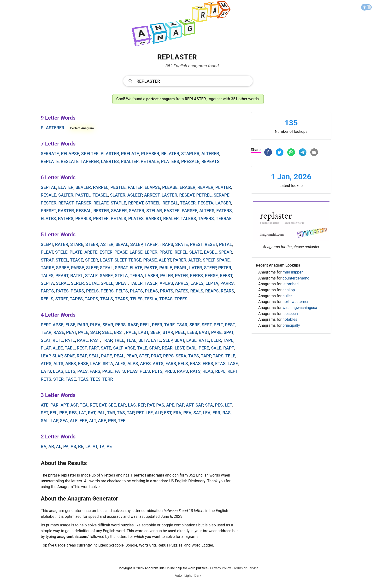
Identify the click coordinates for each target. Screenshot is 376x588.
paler (167, 276)
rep (141, 405)
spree (62, 268)
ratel (77, 276)
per (112, 421)
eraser (188, 187)
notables (290, 319)
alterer (210, 154)
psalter (130, 161)
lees (192, 332)
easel (210, 252)
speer (92, 260)
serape (222, 195)
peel (180, 332)
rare (82, 340)
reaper (205, 187)
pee (63, 413)
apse (58, 325)
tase (71, 379)
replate (50, 161)
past (95, 340)
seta (144, 340)
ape (170, 405)
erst (119, 332)
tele (230, 356)
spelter (90, 154)
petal (226, 244)
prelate (130, 154)
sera (181, 356)
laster (169, 195)
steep (210, 268)
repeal (170, 203)
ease (191, 340)
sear (108, 325)
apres (182, 283)
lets (70, 371)
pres (170, 371)
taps (194, 356)
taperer (90, 161)
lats (46, 371)
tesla (151, 299)
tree (119, 340)
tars (218, 356)
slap (57, 356)
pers (120, 325)
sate (106, 348)
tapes (76, 299)
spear (225, 252)
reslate (70, 161)
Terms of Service (246, 568)
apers (166, 283)
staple (118, 203)
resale (48, 195)
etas (220, 364)
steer (92, 244)
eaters (224, 211)
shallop (289, 290)
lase (233, 364)
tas (121, 413)
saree (106, 276)
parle (166, 268)
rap (180, 405)
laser (152, 276)
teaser (188, 203)
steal (106, 268)
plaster (110, 154)
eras (195, 364)
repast (66, 203)
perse (211, 276)
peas (132, 371)
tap (130, 413)
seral (62, 283)
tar (111, 413)
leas (58, 371)
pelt (218, 325)
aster (107, 244)
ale (74, 421)
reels (47, 299)
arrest (152, 195)
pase (108, 371)
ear (122, 405)
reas (208, 371)
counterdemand (296, 278)
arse (130, 348)
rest (82, 348)
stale (91, 276)
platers (170, 161)
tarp (206, 356)
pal (101, 413)
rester (101, 211)
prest (196, 244)
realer (171, 218)
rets (46, 379)
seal (94, 356)
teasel (100, 195)
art (190, 405)
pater (181, 276)
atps (46, 364)
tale (142, 348)
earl (191, 348)
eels (183, 364)
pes (219, 405)
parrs (227, 283)
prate (166, 252)
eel (54, 413)
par (54, 405)
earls (197, 283)
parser (83, 203)
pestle (118, 187)
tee (122, 421)
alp (159, 413)
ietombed (291, 284)
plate (76, 252)
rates (182, 291)
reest (226, 276)
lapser (223, 203)
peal (119, 356)
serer (77, 283)
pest (230, 325)
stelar (154, 211)
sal (45, 421)
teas (83, 379)
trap (107, 340)
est (168, 413)
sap (199, 405)
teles (136, 299)
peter (225, 268)
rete (58, 340)
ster (58, 379)
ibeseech (290, 314)
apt (64, 405)
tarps (91, 299)
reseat (187, 195)
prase (150, 260)
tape (228, 340)
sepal (122, 244)
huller (287, 296)
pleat (47, 252)
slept (47, 244)
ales (120, 364)
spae (69, 356)
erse (83, 364)
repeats (211, 161)
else (70, 325)
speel (107, 283)
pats (120, 371)
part (94, 348)
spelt (209, 260)
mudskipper (293, 272)
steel (62, 260)
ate (45, 405)
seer (156, 332)
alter (194, 260)
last (143, 332)
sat (197, 413)
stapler (190, 154)
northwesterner (295, 302)
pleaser (150, 154)
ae (109, 446)
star (168, 332)
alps (133, 364)
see (112, 405)
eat (103, 405)
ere (83, 421)
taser (151, 283)
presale (190, 161)
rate (204, 340)
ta (102, 446)
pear (132, 356)
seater (136, 211)
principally (291, 325)
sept (207, 325)
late (156, 340)
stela (121, 276)
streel (153, 203)
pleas (151, 291)
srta (108, 364)
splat (122, 283)
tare (170, 325)
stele (61, 252)
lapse (136, 252)
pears (77, 291)
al (59, 446)
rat (92, 413)
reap (82, 356)
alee (58, 348)
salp (95, 332)
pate (70, 340)
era (177, 413)
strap (47, 260)
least (106, 260)
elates (48, 218)
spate (182, 244)
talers (188, 218)
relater (170, 154)
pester (49, 203)
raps (182, 371)
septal (48, 187)
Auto (178, 576)
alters (207, 211)
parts (47, 291)
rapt (229, 348)
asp (74, 405)
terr (108, 379)
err (216, 413)
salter (66, 195)
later (196, 268)
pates (62, 291)
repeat (136, 203)
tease (76, 260)
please (170, 187)
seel (107, 332)
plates (136, 218)
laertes (110, 161)
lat (82, 413)
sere (195, 325)
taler (136, 283)
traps (166, 244)
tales (47, 276)
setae (92, 283)
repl (220, 371)
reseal (84, 211)
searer (119, 211)
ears (171, 364)
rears (227, 291)
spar (154, 348)
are (102, 421)
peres (196, 276)
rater (62, 244)
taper (151, 244)
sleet (120, 260)
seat (46, 340)
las (132, 405)
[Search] (193, 81)
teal (131, 340)
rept (233, 371)
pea (188, 413)
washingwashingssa (300, 308)
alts (58, 364)
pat (151, 405)
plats (136, 291)
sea (64, 421)
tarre (47, 268)
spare (223, 260)
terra (136, 276)
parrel (101, 187)
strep (62, 299)
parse (77, 268)
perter (101, 218)
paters (65, 218)
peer (157, 325)
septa (47, 283)
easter (172, 211)
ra (44, 446)
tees (95, 379)
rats (195, 371)
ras (226, 413)
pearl (181, 268)
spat (229, 332)
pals (82, 371)
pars (95, 371)
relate (101, 203)
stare (77, 244)
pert (46, 325)
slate (196, 252)
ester (106, 252)
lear (95, 364)
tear (46, 332)
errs (208, 364)
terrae (224, 218)
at (95, 446)
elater (66, 187)
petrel (204, 195)
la (88, 446)
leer (216, 340)
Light (188, 576)
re (81, 446)
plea (95, 325)
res (73, 413)
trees (181, 299)
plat (46, 348)
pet (140, 413)
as (73, 446)
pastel (83, 195)
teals (106, 299)
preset (48, 211)
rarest (153, 218)
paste (151, 268)
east (204, 332)
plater (223, 187)
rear (167, 348)
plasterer (53, 128)
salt (118, 348)
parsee (190, 211)
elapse (152, 187)
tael (70, 348)
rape (107, 356)
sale (216, 348)
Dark (198, 576)
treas (166, 299)
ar (51, 446)
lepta (212, 283)
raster (66, 211)
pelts (122, 291)
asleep (135, 195)
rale (131, 332)
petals (119, 218)
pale (83, 332)
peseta (206, 203)
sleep (92, 268)
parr (83, 325)
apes (145, 364)
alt (93, 421)
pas (160, 405)
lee (149, 413)
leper (151, 252)
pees (145, 371)
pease (121, 252)
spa (209, 405)
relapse (70, 154)
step (144, 356)
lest (179, 348)
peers (107, 291)
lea (207, 413)
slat (179, 340)
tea (84, 405)
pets (157, 371)
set (44, 413)
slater (117, 195)
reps (168, 356)
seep (168, 340)
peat (71, 332)
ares (70, 364)
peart (62, 276)
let (228, 405)
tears (121, 299)
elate (136, 268)
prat (156, 356)
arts (158, 364)
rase (59, 332)
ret (93, 405)
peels (92, 291)
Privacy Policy (220, 568)
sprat (121, 268)
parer (180, 260)
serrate (50, 154)
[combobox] (188, 81)
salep (136, 244)
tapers (206, 218)
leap (46, 356)
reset (211, 244)
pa (66, 446)
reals (197, 291)
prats (167, 291)
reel (145, 325)
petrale (150, 161)
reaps (212, 291)
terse (135, 260)
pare (217, 332)
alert (165, 260)
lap (54, 421)
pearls (83, 218)
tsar (182, 325)
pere (204, 348)
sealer (83, 187)
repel (181, 252)
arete (91, 252)
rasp (133, 325)
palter (135, 187)
